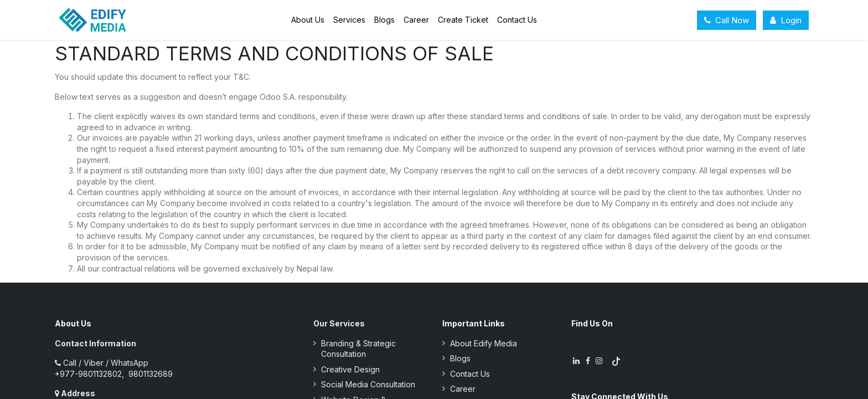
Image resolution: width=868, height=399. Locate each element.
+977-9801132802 (88, 374)
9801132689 (149, 374)
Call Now (727, 20)
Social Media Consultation (368, 384)
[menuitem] (308, 20)
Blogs (460, 358)
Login (786, 20)
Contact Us (470, 374)
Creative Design (350, 369)
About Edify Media (484, 343)
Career (463, 389)
